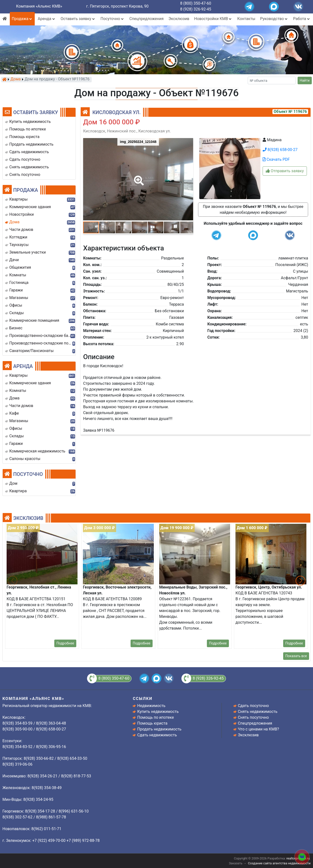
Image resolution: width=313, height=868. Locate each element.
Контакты (246, 19)
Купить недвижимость (158, 712)
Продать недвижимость (159, 729)
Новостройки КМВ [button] (213, 19)
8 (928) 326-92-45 (196, 9)
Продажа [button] (22, 19)
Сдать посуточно (253, 706)
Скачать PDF (276, 159)
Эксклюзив (179, 19)
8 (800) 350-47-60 (196, 3)
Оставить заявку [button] (78, 19)
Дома (16, 79)
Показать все (296, 656)
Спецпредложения (146, 19)
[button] (138, 177)
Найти (305, 80)
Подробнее (65, 643)
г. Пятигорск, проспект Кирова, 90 (117, 6)
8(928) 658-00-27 (280, 150)
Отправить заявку (285, 171)
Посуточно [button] (112, 19)
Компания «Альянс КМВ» (39, 6)
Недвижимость (151, 706)
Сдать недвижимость (157, 735)
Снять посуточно (253, 717)
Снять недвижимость (258, 712)
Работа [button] (302, 19)
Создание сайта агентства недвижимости (279, 863)
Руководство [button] (274, 19)
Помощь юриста (152, 723)
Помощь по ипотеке (156, 717)
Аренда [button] (47, 19)
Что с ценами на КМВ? (258, 729)
